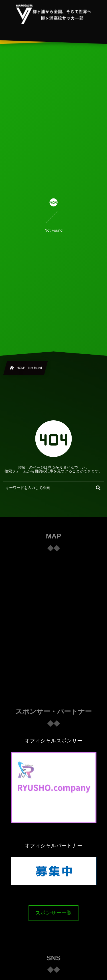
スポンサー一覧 (54, 913)
